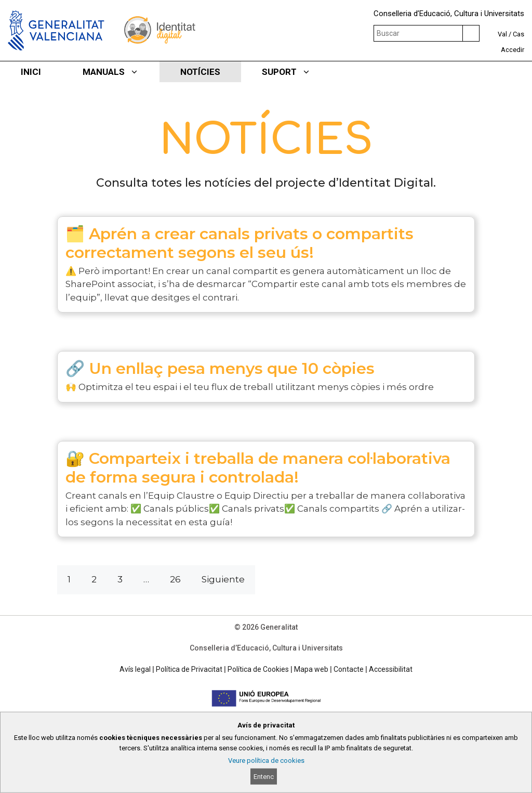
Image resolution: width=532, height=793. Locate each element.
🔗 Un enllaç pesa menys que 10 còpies (220, 368)
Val (502, 34)
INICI (31, 72)
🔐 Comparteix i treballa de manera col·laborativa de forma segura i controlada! (258, 468)
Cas (518, 34)
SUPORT (297, 72)
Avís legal (135, 669)
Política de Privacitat (189, 669)
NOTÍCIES (200, 72)
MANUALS (121, 72)
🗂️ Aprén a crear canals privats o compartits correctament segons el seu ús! (240, 243)
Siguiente (223, 579)
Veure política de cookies (266, 760)
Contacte (349, 669)
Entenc (264, 777)
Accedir (513, 50)
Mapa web (311, 669)
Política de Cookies (258, 669)
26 (175, 579)
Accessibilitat (391, 669)
